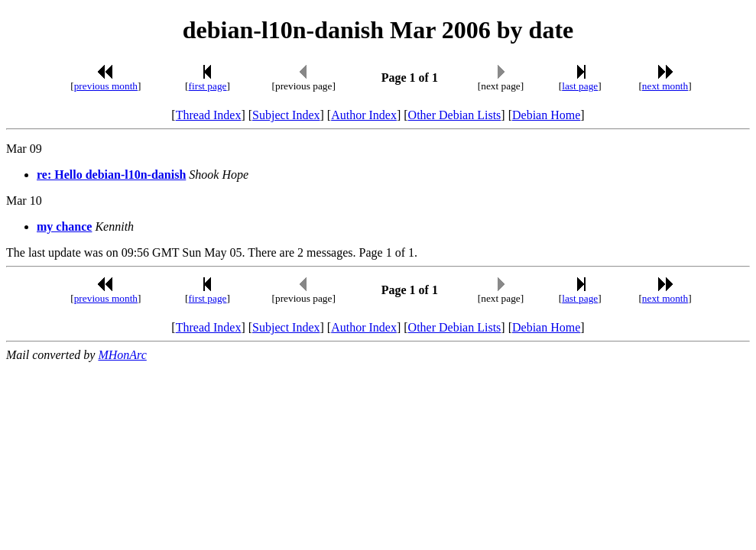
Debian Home (546, 115)
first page (208, 86)
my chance (64, 226)
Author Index (364, 115)
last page (580, 86)
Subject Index (286, 115)
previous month (106, 86)
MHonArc (122, 355)
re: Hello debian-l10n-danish (111, 175)
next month (665, 86)
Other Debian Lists (455, 115)
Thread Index (209, 115)
